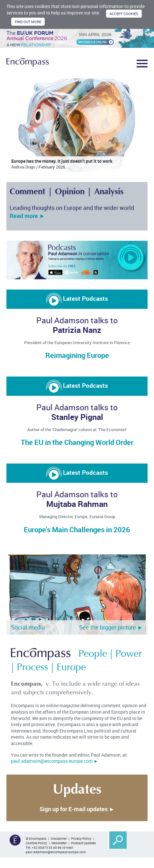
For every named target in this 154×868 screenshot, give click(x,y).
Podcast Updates (83, 843)
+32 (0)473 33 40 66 (47, 847)
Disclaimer (59, 838)
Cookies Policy (36, 843)
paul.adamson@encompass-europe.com (56, 852)
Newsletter (59, 843)
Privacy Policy (81, 838)
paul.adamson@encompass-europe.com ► (54, 761)
